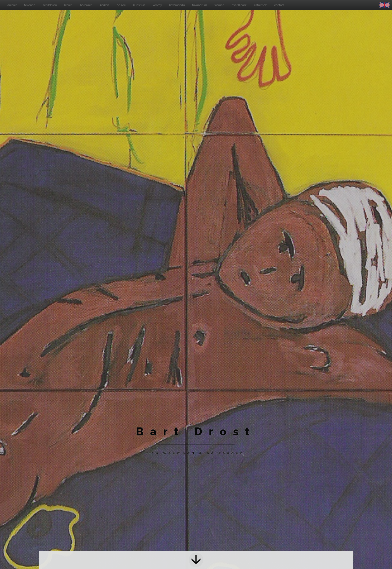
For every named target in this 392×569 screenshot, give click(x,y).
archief (12, 5)
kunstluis (139, 5)
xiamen (219, 5)
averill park (239, 5)
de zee (121, 5)
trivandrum (200, 5)
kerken (105, 5)
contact (279, 5)
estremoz (260, 5)
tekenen (30, 5)
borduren (86, 5)
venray (157, 5)
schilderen (50, 5)
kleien (68, 5)
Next (196, 560)
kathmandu (177, 5)
